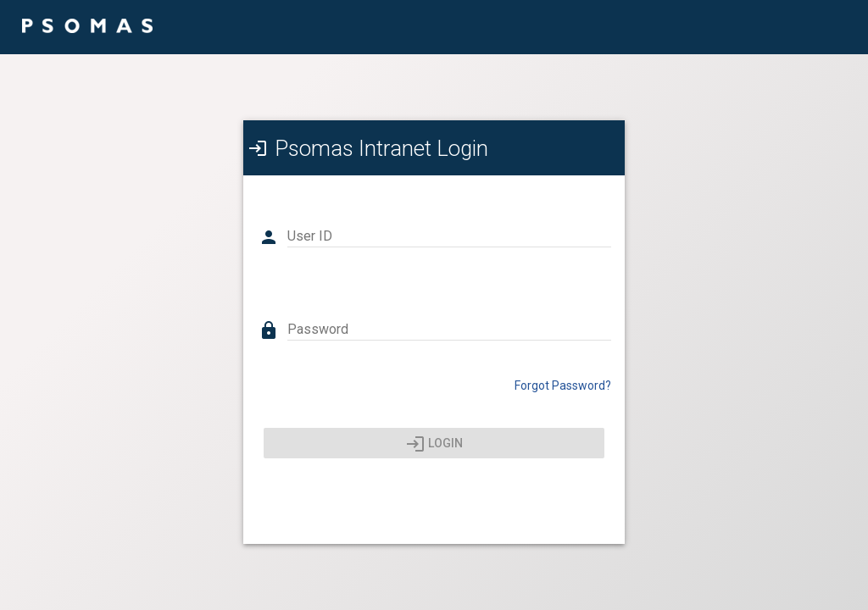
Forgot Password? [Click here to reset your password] (563, 385)
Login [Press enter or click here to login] (434, 444)
